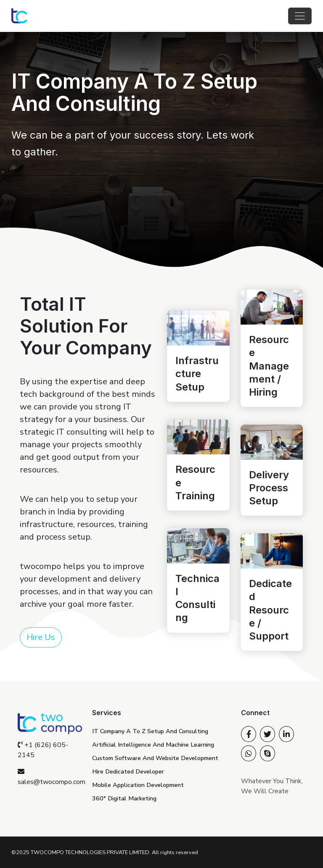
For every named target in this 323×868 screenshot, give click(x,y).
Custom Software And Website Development (155, 758)
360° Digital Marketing (124, 798)
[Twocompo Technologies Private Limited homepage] (19, 16)
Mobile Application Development (138, 785)
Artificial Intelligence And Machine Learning (153, 745)
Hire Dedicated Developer (128, 771)
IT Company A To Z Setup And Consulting (150, 731)
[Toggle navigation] (300, 16)
